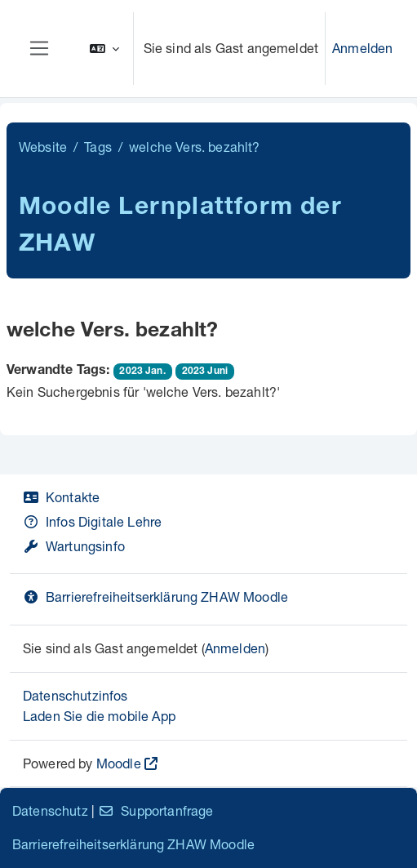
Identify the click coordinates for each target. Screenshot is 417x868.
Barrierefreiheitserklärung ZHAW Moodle (155, 596)
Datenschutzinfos (75, 695)
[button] (104, 49)
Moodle (119, 763)
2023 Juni (205, 372)
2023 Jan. (142, 372)
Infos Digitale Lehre (92, 521)
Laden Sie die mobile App (99, 716)
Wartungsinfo (74, 546)
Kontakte (61, 497)
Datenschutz (50, 810)
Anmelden (362, 48)
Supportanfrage (155, 810)
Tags (98, 147)
